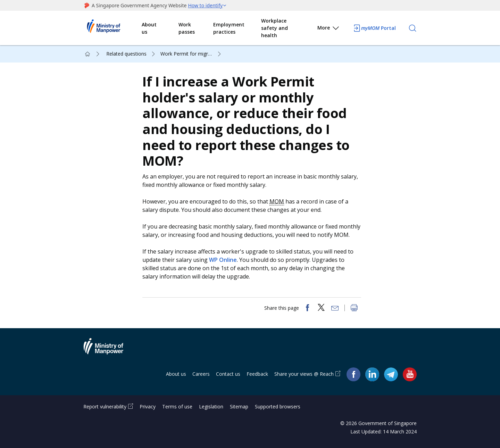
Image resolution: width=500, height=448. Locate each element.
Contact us (228, 374)
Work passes (187, 28)
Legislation (211, 406)
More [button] (329, 29)
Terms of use (177, 406)
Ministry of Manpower (109, 350)
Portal (374, 28)
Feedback (257, 374)
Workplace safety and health (274, 28)
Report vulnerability (105, 406)
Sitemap (239, 406)
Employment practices (229, 28)
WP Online (223, 260)
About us (149, 28)
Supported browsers (278, 406)
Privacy (148, 406)
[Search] (412, 28)
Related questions (126, 54)
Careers (201, 374)
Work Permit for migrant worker (192, 54)
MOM (277, 201)
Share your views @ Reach (304, 374)
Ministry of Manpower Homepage (112, 28)
